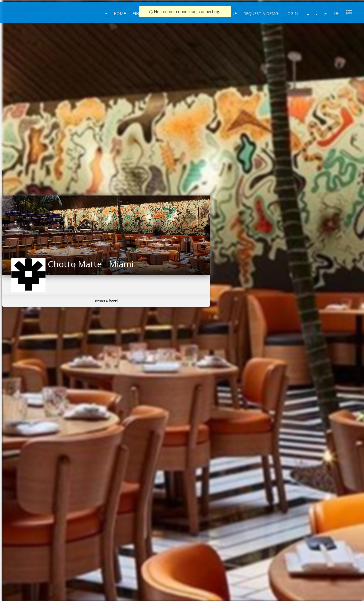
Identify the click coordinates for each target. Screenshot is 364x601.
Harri (113, 301)
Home (120, 14)
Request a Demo (261, 14)
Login (291, 14)
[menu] (348, 12)
